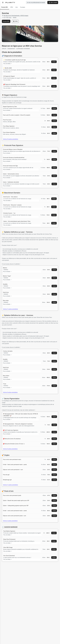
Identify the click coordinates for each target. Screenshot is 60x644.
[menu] (3, 2)
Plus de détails (9, 64)
